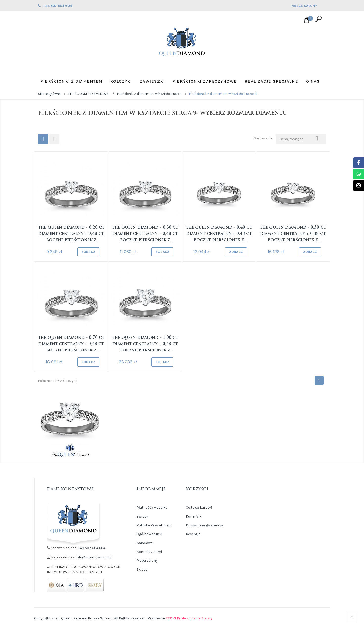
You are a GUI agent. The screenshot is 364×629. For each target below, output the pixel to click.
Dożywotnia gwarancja (204, 525)
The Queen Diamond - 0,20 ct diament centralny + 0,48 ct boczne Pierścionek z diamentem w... (71, 234)
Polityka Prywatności (154, 525)
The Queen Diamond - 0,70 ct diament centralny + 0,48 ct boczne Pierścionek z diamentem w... (71, 345)
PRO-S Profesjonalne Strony (189, 618)
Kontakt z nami (149, 552)
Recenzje (193, 534)
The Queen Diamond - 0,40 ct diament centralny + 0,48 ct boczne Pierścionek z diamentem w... (219, 234)
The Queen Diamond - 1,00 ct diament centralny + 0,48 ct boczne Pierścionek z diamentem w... (145, 345)
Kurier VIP (194, 516)
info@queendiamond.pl (95, 557)
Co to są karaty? (199, 508)
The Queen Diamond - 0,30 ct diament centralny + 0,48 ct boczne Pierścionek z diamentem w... (145, 234)
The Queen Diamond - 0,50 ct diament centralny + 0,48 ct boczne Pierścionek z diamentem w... (293, 234)
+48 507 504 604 (92, 548)
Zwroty (142, 516)
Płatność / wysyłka (152, 508)
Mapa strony (147, 561)
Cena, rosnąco (301, 138)
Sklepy (142, 569)
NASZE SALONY (309, 6)
